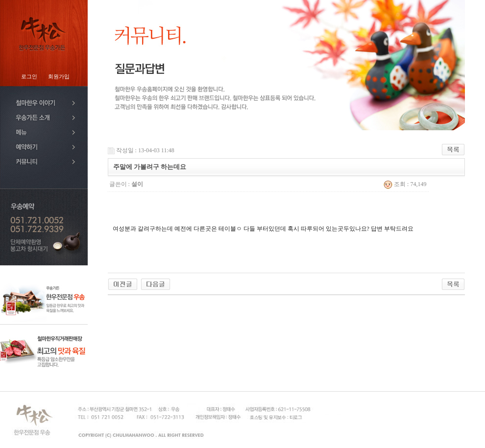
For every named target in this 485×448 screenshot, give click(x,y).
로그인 (29, 77)
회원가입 (59, 77)
